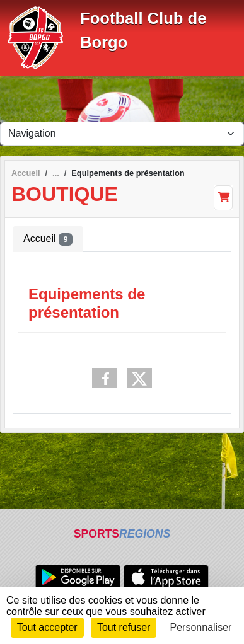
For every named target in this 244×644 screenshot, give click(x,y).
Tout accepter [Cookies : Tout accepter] (47, 627)
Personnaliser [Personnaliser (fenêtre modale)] (201, 627)
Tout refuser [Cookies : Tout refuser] (124, 627)
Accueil (48, 239)
